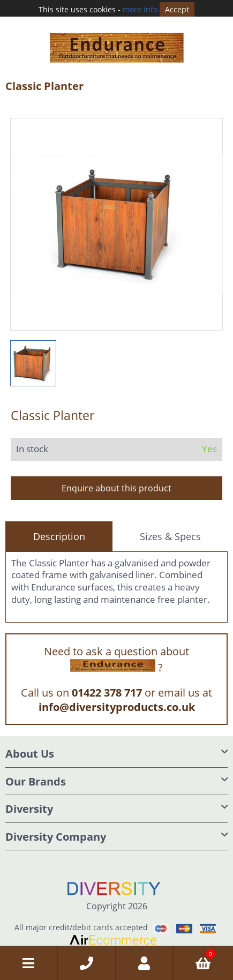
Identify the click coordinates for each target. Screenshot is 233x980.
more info (140, 9)
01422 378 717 (107, 688)
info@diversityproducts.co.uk (117, 703)
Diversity (29, 805)
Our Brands (36, 777)
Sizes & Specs (170, 532)
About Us (30, 749)
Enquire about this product (117, 484)
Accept (177, 9)
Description (59, 532)
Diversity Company (56, 832)
